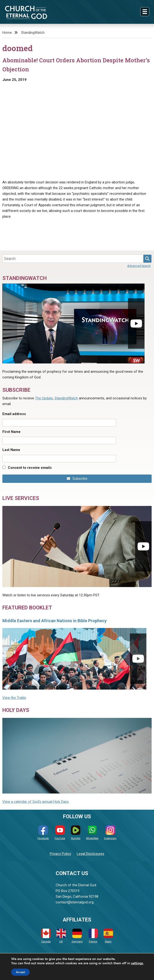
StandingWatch (33, 33)
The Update (44, 398)
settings (137, 963)
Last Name (11, 450)
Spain (108, 936)
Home (7, 33)
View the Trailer (14, 698)
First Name (11, 432)
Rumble (76, 833)
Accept (20, 972)
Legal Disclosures (91, 854)
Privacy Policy (60, 854)
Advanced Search (139, 266)
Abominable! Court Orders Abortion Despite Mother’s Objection (76, 65)
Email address (14, 414)
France (93, 936)
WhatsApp (92, 833)
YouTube (60, 833)
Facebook (43, 833)
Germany (77, 936)
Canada (46, 936)
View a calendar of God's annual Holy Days (36, 802)
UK (61, 936)
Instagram (110, 833)
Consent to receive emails (30, 468)
